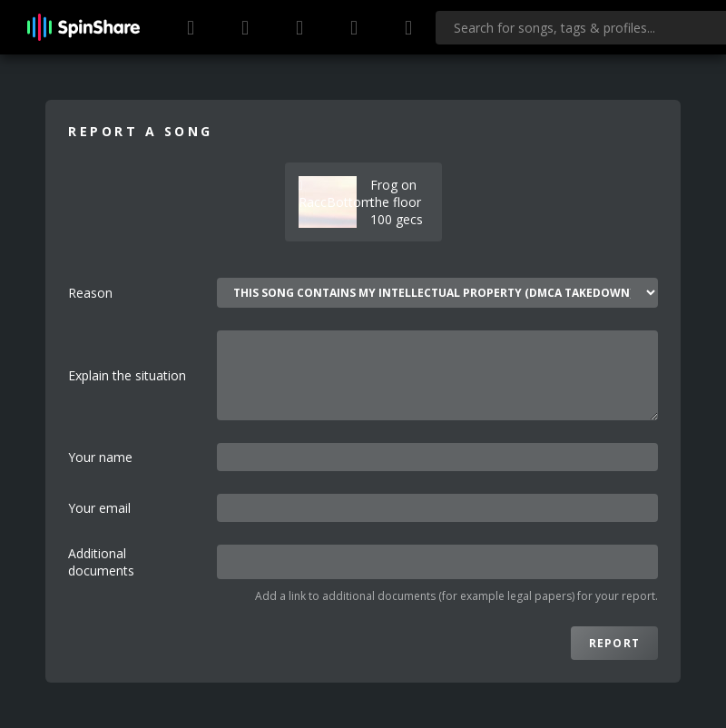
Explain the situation (127, 375)
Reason (90, 293)
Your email (99, 508)
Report (614, 643)
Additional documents (101, 562)
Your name (100, 457)
